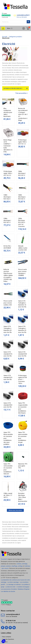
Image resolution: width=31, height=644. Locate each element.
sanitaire (8, 566)
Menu (10, 28)
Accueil (5, 37)
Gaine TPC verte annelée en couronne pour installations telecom (8, 469)
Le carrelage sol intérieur (14, 584)
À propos (5, 642)
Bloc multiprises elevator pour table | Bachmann (8, 112)
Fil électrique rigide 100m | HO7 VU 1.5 (22, 142)
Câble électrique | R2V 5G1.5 (7, 220)
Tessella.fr (4, 559)
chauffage (14, 566)
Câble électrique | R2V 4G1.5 (22, 197)
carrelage (25, 564)
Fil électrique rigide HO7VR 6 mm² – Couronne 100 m (23, 379)
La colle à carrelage (13, 582)
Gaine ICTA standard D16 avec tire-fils (8, 354)
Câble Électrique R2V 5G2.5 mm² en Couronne (22, 222)
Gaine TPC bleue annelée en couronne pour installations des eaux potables (8, 438)
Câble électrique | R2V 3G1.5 (22, 173)
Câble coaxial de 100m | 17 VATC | (8, 495)
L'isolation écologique (23, 587)
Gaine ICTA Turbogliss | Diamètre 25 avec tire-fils (22, 329)
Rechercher (28, 22)
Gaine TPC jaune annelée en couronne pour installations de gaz (23, 437)
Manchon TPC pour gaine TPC (23, 466)
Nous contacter (7, 637)
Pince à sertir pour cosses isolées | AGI (8, 303)
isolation (19, 564)
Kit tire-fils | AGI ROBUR (7, 247)
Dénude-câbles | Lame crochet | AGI (23, 248)
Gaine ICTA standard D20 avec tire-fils (23, 354)
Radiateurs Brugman (24, 589)
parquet (3, 566)
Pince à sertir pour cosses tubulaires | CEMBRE (22, 272)
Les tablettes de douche (8, 591)
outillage (20, 566)
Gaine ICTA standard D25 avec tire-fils (8, 377)
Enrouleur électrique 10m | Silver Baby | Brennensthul (23, 497)
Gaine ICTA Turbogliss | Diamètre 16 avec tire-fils (22, 304)
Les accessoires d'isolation (9, 589)
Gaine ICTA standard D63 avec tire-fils (8, 405)
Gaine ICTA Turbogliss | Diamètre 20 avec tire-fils (8, 329)
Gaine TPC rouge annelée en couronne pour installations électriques (23, 408)
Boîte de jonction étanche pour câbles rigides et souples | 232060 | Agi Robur (8, 275)
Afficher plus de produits (15, 510)
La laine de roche (10, 587)
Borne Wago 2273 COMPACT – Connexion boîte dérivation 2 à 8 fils (8, 146)
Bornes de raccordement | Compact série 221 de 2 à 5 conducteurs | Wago (23, 114)
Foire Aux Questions (8, 639)
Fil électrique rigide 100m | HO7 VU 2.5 (8, 173)
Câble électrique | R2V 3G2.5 (7, 197)
